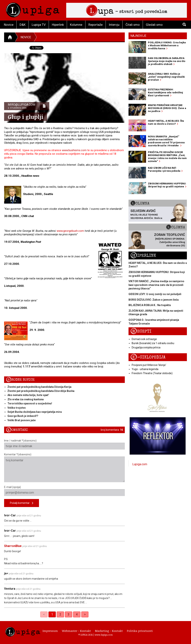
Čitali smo (133, 25)
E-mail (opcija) (64, 491)
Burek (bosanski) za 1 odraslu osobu (153, 343)
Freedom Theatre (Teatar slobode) (152, 373)
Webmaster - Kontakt (76, 631)
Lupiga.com (140, 464)
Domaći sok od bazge (144, 339)
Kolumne (76, 25)
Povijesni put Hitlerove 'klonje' (149, 365)
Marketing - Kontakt (109, 631)
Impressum (50, 631)
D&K (23, 25)
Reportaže (95, 25)
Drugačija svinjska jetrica (146, 347)
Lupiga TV (39, 25)
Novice (9, 25)
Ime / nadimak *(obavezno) (64, 444)
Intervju (114, 25)
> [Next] (85, 614)
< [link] (44, 614)
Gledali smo (154, 25)
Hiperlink (58, 25)
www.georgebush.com (70, 231)
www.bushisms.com (74, 150)
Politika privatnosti (140, 631)
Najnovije (138, 36)
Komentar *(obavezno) (64, 468)
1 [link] (52, 614)
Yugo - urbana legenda (145, 369)
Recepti (141, 331)
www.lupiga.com (104, 635)
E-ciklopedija (148, 357)
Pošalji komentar (22, 503)
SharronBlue (13, 546)
